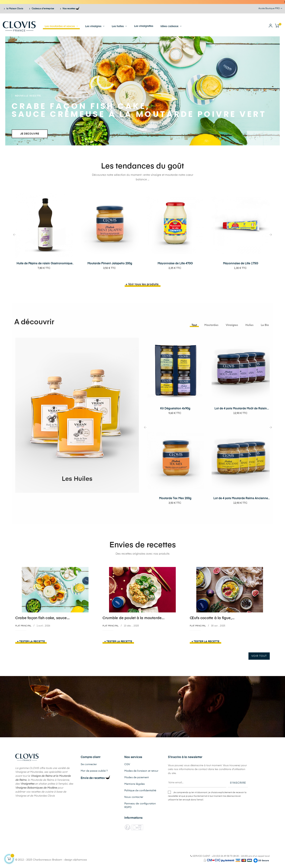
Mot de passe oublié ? (94, 771)
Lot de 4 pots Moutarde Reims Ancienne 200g (241, 499)
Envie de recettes (95, 778)
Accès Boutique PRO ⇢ (270, 9)
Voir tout (259, 656)
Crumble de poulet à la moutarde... (134, 618)
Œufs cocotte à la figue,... (212, 618)
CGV (127, 764)
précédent (255, 138)
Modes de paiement (137, 777)
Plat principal (23, 626)
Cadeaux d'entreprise (41, 9)
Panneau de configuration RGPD (140, 805)
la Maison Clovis (13, 9)
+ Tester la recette (31, 642)
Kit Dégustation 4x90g (175, 409)
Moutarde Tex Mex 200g (175, 498)
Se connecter (89, 764)
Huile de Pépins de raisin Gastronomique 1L (44, 264)
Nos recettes (69, 9)
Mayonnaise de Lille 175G (241, 264)
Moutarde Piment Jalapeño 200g (110, 264)
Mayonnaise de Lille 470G (175, 264)
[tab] (194, 325)
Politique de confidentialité (140, 791)
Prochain (272, 138)
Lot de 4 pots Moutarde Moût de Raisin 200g (241, 409)
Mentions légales (135, 784)
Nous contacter (134, 797)
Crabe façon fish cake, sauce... (42, 618)
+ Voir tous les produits (142, 284)
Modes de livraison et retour (141, 771)
